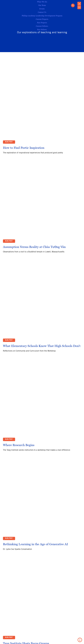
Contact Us (37, 640)
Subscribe (10, 550)
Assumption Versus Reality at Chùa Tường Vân (34, 198)
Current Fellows (42, 26)
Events (42, 9)
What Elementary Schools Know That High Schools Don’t (42, 273)
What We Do (42, 2)
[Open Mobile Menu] (79, 8)
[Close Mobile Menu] (79, 4)
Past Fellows (42, 29)
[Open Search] (72, 6)
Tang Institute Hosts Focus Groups (26, 497)
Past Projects (42, 23)
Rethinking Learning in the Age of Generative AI (35, 423)
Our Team (42, 5)
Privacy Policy (23, 640)
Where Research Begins (19, 348)
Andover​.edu (8, 640)
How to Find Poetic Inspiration (24, 124)
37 (74, 514)
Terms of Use (51, 640)
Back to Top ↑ (10, 521)
